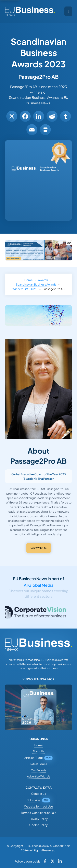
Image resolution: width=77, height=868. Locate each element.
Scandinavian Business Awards (34, 98)
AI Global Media (39, 585)
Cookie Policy (38, 825)
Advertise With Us (39, 776)
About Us (38, 751)
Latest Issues (38, 764)
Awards (43, 280)
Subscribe (34, 800)
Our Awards (39, 770)
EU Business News (36, 846)
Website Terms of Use (39, 806)
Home (29, 280)
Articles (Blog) (34, 758)
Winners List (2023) (25, 289)
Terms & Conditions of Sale (39, 813)
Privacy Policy (39, 819)
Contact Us (38, 794)
